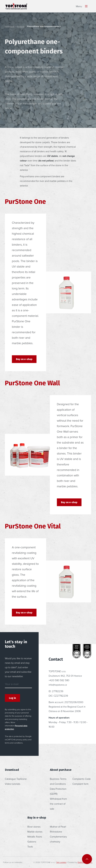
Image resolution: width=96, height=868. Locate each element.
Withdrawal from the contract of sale (58, 804)
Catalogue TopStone (16, 779)
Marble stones (35, 832)
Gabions (32, 841)
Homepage (10, 26)
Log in (12, 698)
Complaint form (80, 784)
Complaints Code (81, 779)
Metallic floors (35, 837)
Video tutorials (12, 784)
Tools (30, 846)
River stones (34, 827)
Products (21, 26)
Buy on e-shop (24, 359)
